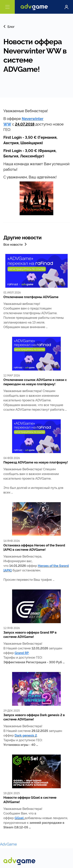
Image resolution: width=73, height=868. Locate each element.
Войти (66, 7)
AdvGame (8, 844)
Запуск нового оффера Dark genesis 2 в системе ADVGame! (34, 717)
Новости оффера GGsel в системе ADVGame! (30, 799)
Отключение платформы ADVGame (31, 297)
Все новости (15, 244)
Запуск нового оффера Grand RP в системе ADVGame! (30, 634)
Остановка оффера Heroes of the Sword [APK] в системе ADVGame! (34, 547)
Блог (9, 26)
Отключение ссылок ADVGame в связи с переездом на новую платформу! (35, 382)
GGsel (19, 818)
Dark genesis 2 (26, 735)
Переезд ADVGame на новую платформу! (36, 462)
